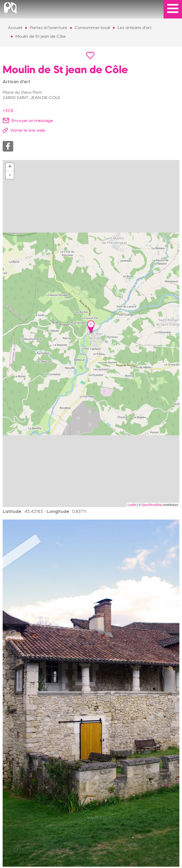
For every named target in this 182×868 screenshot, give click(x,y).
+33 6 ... (10, 111)
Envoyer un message (32, 121)
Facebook (8, 146)
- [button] (10, 175)
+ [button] (10, 167)
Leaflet (132, 505)
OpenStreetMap (152, 505)
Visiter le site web (28, 131)
